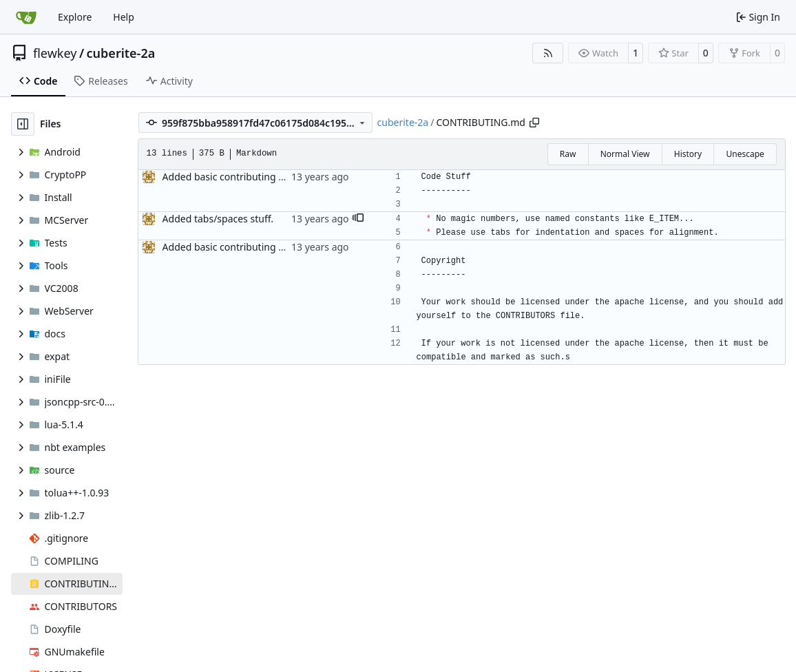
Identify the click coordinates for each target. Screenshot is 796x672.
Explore (75, 17)
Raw (568, 154)
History (688, 154)
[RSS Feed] (548, 53)
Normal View (625, 154)
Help (124, 17)
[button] (358, 219)
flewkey (55, 53)
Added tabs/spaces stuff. (218, 219)
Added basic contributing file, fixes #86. (252, 177)
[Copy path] (534, 123)
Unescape (745, 154)
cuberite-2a (121, 53)
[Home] (26, 17)
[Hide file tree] (23, 124)
